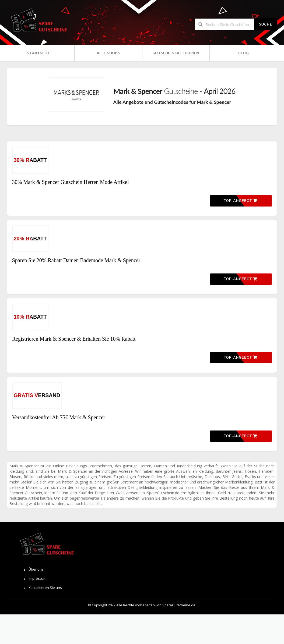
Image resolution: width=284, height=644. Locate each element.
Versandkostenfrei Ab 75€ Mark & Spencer (59, 469)
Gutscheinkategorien (176, 53)
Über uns (228, 599)
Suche (266, 24)
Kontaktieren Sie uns (237, 618)
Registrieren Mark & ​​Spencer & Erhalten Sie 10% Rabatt (74, 376)
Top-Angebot (240, 216)
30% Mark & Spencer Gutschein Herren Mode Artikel (71, 190)
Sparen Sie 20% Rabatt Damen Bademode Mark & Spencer (76, 283)
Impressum (229, 608)
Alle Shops (108, 53)
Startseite (39, 53)
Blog (243, 53)
